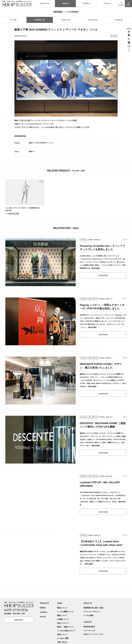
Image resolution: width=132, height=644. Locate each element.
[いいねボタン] (129, 50)
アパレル (114, 36)
